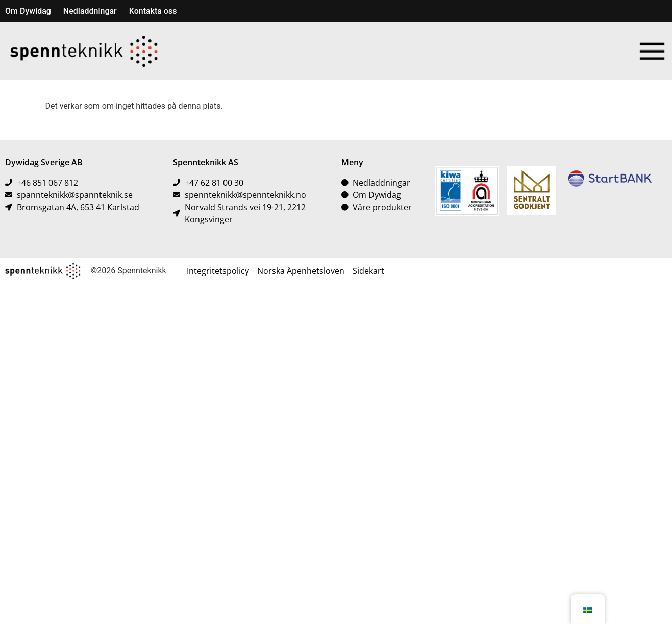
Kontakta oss (153, 11)
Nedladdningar (90, 11)
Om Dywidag (28, 11)
